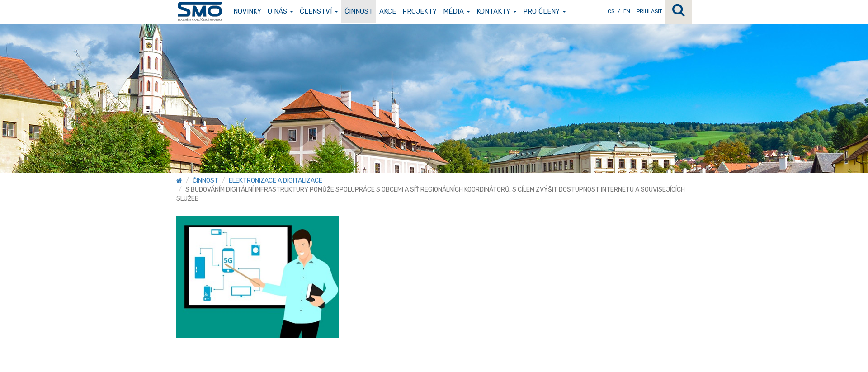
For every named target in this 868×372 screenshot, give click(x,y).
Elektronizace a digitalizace (276, 181)
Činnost (359, 11)
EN (627, 11)
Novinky (247, 11)
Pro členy (545, 11)
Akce (388, 11)
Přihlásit (649, 11)
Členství (319, 11)
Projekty (420, 11)
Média (457, 11)
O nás (281, 11)
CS (611, 11)
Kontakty (497, 11)
